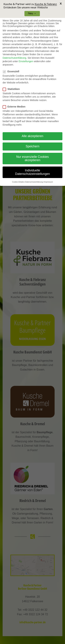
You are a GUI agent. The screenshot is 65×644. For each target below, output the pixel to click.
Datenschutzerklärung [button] (34, 182)
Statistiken (13, 89)
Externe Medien (15, 107)
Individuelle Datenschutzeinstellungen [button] (32, 172)
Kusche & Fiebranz (46, 4)
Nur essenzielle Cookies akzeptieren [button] (33, 159)
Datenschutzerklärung (14, 58)
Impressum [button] (48, 182)
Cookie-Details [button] (18, 182)
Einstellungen (26, 61)
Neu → (32, 13)
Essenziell (12, 71)
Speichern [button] (32, 146)
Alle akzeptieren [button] (32, 136)
